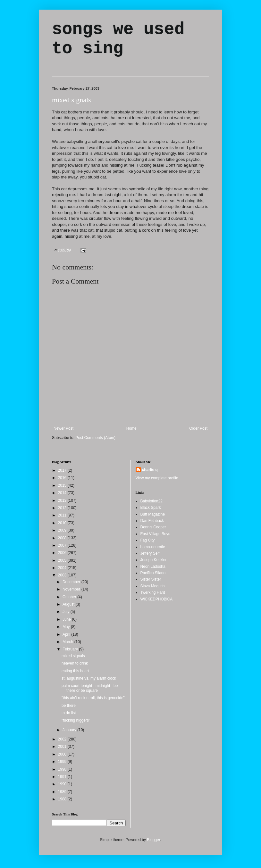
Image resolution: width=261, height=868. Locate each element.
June (67, 619)
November (72, 589)
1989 (63, 792)
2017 (63, 470)
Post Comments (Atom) (95, 438)
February (71, 649)
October (70, 597)
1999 (63, 762)
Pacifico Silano (153, 573)
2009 (63, 530)
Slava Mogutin (153, 586)
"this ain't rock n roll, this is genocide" (93, 698)
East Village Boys (155, 534)
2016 (63, 478)
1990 (63, 784)
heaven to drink (75, 663)
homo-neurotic (153, 547)
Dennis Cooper (153, 527)
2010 (63, 523)
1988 (63, 799)
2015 (63, 485)
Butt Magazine (153, 514)
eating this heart (75, 671)
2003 (63, 575)
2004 (63, 568)
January (70, 730)
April (67, 634)
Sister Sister (151, 579)
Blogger (153, 840)
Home (131, 428)
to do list (69, 713)
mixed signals (72, 100)
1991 (63, 777)
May (67, 627)
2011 (63, 515)
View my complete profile (157, 478)
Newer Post (63, 428)
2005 (63, 560)
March (68, 642)
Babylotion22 (152, 501)
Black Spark (151, 508)
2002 (63, 739)
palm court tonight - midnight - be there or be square (90, 688)
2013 (63, 500)
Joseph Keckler (154, 560)
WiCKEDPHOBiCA (157, 599)
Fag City (148, 540)
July (67, 612)
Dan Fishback (152, 521)
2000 (63, 754)
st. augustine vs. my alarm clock (89, 678)
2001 (63, 747)
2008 (63, 538)
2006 (63, 553)
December (72, 582)
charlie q (150, 470)
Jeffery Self (150, 553)
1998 (63, 769)
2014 (63, 493)
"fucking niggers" (76, 720)
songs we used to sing (118, 39)
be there (69, 706)
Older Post (198, 428)
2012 (63, 508)
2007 (63, 545)
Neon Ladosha (153, 566)
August (69, 604)
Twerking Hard (153, 592)
